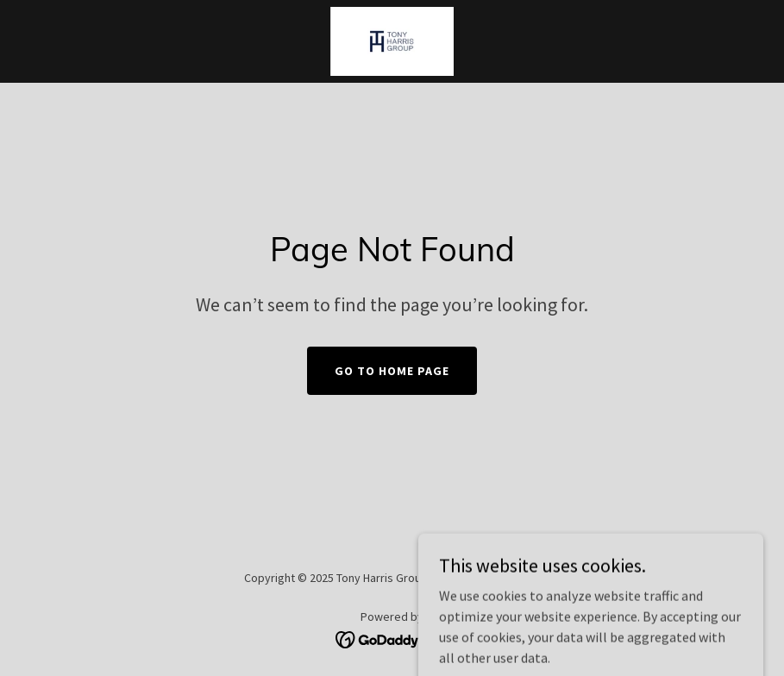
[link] (392, 41)
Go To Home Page (392, 371)
